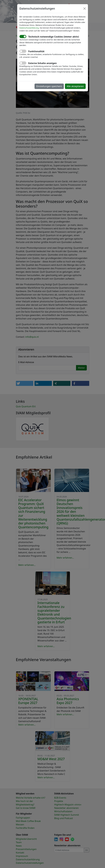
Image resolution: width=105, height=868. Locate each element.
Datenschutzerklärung (29, 28)
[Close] (85, 9)
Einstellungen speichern (49, 86)
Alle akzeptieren (75, 86)
